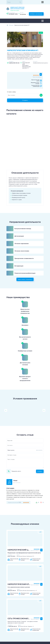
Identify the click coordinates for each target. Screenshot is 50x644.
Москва (11, 25)
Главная (7, 25)
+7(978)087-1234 (39, 9)
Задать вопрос (32, 627)
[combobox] (14, 15)
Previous (6, 370)
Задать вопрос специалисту (25, 270)
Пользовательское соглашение (18, 614)
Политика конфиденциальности (18, 615)
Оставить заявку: (11, 91)
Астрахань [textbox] (13, 15)
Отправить (25, 99)
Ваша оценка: (4, 410)
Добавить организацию (36, 14)
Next (44, 370)
